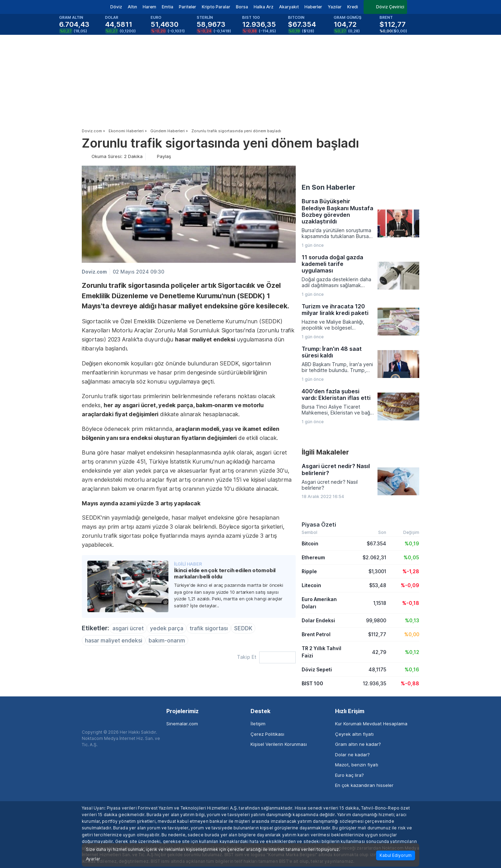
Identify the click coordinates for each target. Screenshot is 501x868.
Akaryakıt (289, 7)
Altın (132, 7)
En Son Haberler (328, 187)
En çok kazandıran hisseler (364, 785)
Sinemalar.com (182, 724)
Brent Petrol (316, 634)
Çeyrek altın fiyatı (354, 734)
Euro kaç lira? (349, 775)
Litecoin (311, 585)
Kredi (353, 7)
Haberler (313, 7)
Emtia (168, 7)
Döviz (116, 7)
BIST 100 (312, 683)
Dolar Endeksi (318, 620)
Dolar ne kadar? (352, 755)
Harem (149, 7)
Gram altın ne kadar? (358, 744)
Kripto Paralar (216, 7)
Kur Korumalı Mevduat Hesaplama (371, 724)
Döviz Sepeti (317, 669)
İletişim (258, 724)
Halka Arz (264, 7)
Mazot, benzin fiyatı (357, 765)
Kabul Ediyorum (396, 855)
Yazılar (335, 7)
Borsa (242, 7)
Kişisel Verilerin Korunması (279, 744)
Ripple (309, 571)
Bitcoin (310, 543)
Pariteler (188, 7)
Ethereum (313, 557)
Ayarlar (93, 859)
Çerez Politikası (267, 734)
